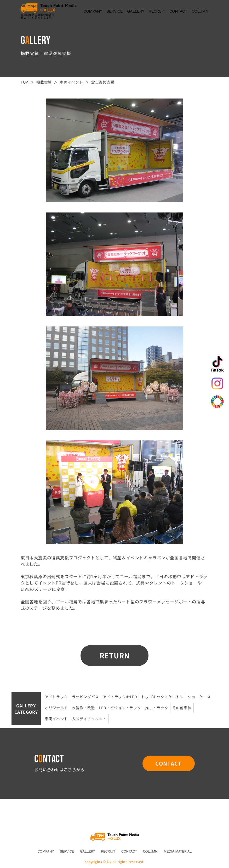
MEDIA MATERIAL (178, 851)
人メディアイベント (89, 719)
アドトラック (56, 697)
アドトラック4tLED (120, 697)
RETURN (115, 655)
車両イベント (56, 719)
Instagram (217, 383)
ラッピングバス (85, 697)
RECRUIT (157, 11)
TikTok (217, 364)
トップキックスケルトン (162, 697)
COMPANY (93, 11)
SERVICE (115, 11)
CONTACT (178, 11)
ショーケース (199, 697)
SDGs (217, 402)
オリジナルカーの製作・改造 (70, 708)
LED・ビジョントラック (120, 708)
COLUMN (200, 11)
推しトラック (157, 708)
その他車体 (182, 708)
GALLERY (136, 11)
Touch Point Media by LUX (115, 837)
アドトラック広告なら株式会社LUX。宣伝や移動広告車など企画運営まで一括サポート (48, 8)
